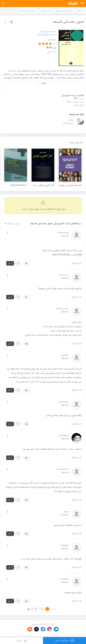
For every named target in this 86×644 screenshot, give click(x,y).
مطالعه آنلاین (64, 641)
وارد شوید (26, 209)
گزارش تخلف (79, 105)
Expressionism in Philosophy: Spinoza (17, 185)
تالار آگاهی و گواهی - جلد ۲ (44, 185)
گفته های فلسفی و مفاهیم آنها (70, 185)
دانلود (22, 641)
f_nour (70, 120)
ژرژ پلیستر (44, 31)
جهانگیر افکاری (43, 35)
